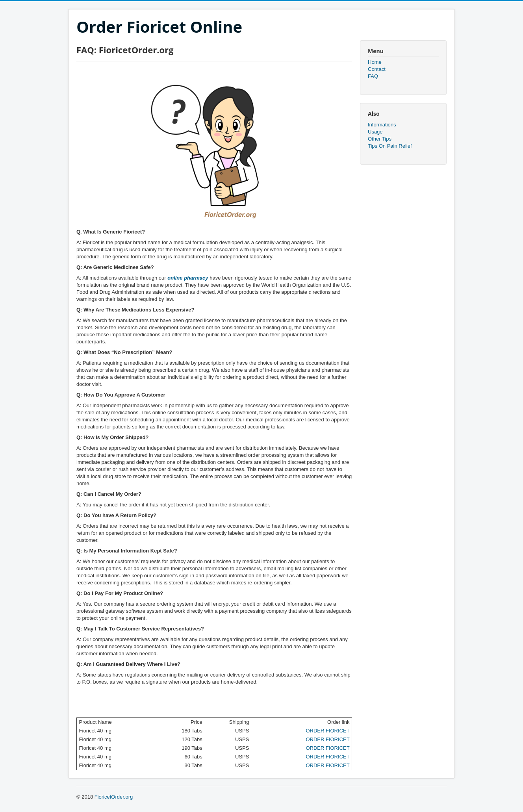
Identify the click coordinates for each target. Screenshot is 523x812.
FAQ (373, 76)
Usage (375, 132)
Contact (377, 69)
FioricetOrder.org (114, 797)
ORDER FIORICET (327, 731)
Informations (382, 125)
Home (375, 62)
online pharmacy (188, 278)
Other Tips (380, 139)
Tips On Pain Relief (390, 146)
